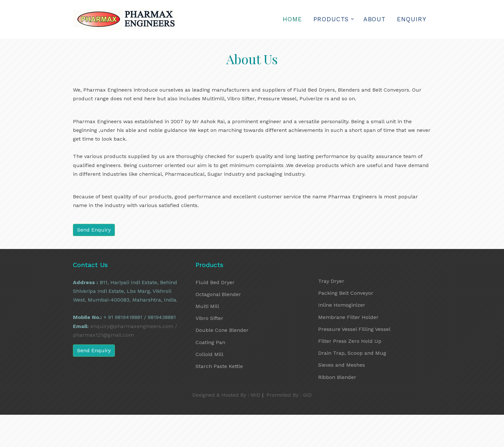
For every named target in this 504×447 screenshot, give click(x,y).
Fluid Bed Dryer (215, 282)
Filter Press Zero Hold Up (350, 341)
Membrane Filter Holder (348, 317)
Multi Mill (207, 306)
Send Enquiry (94, 230)
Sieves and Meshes (342, 365)
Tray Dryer (331, 281)
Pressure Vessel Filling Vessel (354, 329)
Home (292, 19)
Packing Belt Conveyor (346, 293)
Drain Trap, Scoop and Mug (352, 353)
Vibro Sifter (209, 318)
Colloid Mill (209, 354)
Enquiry (412, 19)
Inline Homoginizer (342, 305)
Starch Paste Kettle (219, 366)
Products (331, 19)
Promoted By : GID (289, 395)
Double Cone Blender (222, 330)
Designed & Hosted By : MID (226, 395)
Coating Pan (210, 342)
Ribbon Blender (337, 377)
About (375, 19)
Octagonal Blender (218, 294)
